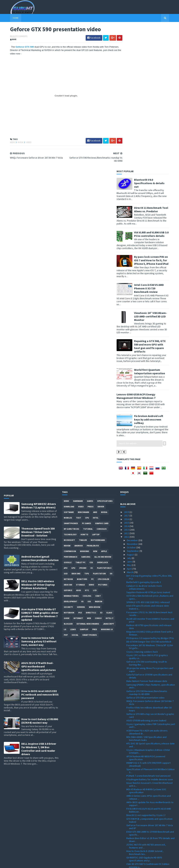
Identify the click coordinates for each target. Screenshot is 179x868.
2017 (127, 372)
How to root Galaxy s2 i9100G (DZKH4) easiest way (40, 577)
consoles (102, 385)
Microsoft (69, 396)
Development (71, 458)
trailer (83, 396)
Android (79, 402)
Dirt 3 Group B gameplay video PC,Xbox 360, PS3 (149, 433)
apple (104, 408)
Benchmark (83, 369)
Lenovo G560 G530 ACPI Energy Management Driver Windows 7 (142, 252)
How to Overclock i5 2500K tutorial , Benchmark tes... (145, 709)
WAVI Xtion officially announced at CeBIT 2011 (150, 760)
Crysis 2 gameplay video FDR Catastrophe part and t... (151, 582)
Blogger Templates (42, 863)
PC (92, 435)
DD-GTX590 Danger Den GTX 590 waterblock (149, 498)
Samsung (86, 413)
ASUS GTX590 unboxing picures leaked (146, 577)
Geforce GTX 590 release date (142, 727)
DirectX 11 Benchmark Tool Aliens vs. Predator (157, 66)
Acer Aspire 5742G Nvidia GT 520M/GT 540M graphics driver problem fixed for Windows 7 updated (40, 471)
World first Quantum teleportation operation (156, 228)
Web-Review (95, 463)
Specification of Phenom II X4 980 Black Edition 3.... (151, 627)
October (132, 404)
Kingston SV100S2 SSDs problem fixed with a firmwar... (150, 489)
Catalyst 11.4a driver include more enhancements (144, 444)
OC (92, 424)
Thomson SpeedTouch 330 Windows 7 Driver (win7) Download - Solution (38, 388)
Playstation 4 (104, 424)
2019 (127, 368)
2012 (127, 390)
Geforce (68, 447)
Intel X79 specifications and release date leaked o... (148, 463)
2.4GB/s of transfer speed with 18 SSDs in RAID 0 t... (151, 827)
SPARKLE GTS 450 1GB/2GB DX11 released (148, 459)
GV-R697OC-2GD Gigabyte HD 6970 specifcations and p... (144, 715)
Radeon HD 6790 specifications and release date (149, 483)
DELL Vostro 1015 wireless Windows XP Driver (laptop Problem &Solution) (38, 441)
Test (79, 374)
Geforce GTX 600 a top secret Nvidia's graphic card (150, 572)
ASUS (79, 447)
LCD (95, 447)
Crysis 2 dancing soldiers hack (142, 508)
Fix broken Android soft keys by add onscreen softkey (155, 276)
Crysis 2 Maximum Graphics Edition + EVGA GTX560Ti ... (148, 608)
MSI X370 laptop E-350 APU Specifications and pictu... (150, 771)
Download (69, 363)
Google (68, 419)
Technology (70, 391)
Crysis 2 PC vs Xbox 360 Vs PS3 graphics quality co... (147, 513)
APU (66, 424)
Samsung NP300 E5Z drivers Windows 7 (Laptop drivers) (39, 362)
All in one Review (103, 413)
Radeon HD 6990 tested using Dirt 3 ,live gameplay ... (147, 820)
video (23, 143)
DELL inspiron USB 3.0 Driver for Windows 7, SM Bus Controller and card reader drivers (39, 605)
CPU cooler (103, 435)
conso (98, 475)
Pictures (103, 441)
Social (75, 491)
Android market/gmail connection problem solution (40, 415)
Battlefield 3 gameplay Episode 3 (144, 438)
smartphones (71, 380)
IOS (89, 458)
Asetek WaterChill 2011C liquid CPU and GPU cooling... (149, 794)
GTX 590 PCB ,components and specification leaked (149, 677)
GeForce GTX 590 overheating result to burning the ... (147, 519)
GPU (73, 424)
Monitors (82, 435)
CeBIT (98, 452)
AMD (95, 369)
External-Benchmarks (88, 480)
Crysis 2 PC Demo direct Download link (146, 832)
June (130, 418)
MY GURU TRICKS (71, 385)
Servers (81, 463)
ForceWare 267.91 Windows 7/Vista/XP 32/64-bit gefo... (150, 503)
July (129, 414)
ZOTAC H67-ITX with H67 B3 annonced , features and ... (146, 702)
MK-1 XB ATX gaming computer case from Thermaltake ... (148, 755)
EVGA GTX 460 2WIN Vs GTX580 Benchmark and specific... (150, 689)
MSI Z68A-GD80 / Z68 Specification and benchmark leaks (146, 595)
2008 (127, 849)
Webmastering (71, 452)
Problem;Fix (93, 402)
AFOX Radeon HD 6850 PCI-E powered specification (146, 614)
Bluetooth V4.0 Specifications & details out (155, 39)
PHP (66, 491)
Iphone (83, 424)
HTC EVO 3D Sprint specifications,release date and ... (151, 601)
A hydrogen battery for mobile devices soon (150, 636)
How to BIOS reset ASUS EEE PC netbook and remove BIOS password (40, 551)
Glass (109, 469)
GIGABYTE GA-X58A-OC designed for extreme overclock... (150, 801)
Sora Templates (22, 863)
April (130, 425)
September (133, 407)
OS (111, 430)
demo (91, 441)
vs (82, 458)
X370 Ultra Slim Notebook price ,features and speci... (150, 454)
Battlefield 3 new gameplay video (144, 750)
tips (87, 430)
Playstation (99, 430)
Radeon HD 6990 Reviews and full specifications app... (144, 738)
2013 (127, 386)
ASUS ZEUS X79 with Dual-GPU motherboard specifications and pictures (39, 523)
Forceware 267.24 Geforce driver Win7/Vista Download (149, 814)
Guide (67, 475)
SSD (66, 430)
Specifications (105, 357)
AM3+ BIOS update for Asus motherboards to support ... (150, 660)
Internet (78, 475)
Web (89, 475)
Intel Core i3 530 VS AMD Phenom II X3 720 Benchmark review (155, 145)
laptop (96, 391)
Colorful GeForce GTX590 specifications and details (149, 532)
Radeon (99, 458)
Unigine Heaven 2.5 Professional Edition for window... (149, 781)
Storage (80, 441)
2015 (127, 379)
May (129, 421)
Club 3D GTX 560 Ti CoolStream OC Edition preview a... (148, 722)
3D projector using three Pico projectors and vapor (150, 526)
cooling (87, 452)
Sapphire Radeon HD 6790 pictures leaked (148, 449)
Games (90, 357)
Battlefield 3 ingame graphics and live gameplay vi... (146, 788)
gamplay (84, 486)
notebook (69, 469)
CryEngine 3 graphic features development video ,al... (149, 732)
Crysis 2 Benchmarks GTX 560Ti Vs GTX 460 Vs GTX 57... (150, 765)
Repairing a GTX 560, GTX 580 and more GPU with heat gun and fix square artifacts (156, 202)
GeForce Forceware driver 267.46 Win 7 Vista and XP (150, 683)
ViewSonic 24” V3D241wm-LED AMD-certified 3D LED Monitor (157, 173)
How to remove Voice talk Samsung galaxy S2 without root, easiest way (39, 498)
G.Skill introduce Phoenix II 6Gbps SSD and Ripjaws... (148, 807)
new (95, 408)
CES (91, 419)
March (130, 429)
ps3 (80, 469)
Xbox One (76, 430)
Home (9, 18)
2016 (127, 375)
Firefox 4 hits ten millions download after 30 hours (149, 565)
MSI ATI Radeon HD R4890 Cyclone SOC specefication (146, 647)
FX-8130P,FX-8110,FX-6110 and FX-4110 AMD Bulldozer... (149, 666)
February (132, 835)
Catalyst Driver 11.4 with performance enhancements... (146, 745)
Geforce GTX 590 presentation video (145, 554)
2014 (127, 382)
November (133, 400)
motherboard (98, 396)
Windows (85, 408)
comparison (70, 408)
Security (68, 463)
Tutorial (88, 385)
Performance (71, 413)
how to (84, 391)
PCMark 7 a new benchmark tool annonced (148, 632)
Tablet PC (80, 419)
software (69, 369)
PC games (87, 380)
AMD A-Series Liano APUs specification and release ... (149, 654)
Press (91, 363)
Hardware (78, 357)
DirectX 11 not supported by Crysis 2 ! (146, 671)
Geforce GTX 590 (19, 47)
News (6, 143)
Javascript (109, 480)
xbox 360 (68, 441)
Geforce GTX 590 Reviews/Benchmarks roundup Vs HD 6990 (147, 549)
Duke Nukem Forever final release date (147, 537)
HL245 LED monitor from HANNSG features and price (150, 476)
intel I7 (109, 475)
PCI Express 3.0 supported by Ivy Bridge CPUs (150, 494)
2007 (127, 853)
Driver (101, 363)
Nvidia (15, 143)
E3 (101, 469)
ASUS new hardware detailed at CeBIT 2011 (149, 776)
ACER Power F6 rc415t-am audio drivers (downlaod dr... (147, 588)
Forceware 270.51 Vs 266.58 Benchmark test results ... (149, 470)
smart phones (90, 491)
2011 (127, 393)
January (131, 839)
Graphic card (102, 380)
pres (95, 486)
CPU (87, 374)
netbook (68, 435)
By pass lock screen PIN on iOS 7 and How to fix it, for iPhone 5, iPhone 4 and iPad (157, 117)
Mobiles (68, 374)
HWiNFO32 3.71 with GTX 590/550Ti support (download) (148, 621)
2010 (127, 842)
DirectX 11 (91, 469)
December (133, 397)
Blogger (68, 480)
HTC (87, 447)
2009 (127, 846)
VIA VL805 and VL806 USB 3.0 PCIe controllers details (157, 90)
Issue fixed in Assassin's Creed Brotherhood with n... (149, 641)
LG (65, 486)
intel (96, 374)
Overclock (102, 419)
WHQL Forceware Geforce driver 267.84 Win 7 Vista (150, 559)
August (131, 411)
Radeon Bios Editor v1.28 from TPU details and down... (150, 696)
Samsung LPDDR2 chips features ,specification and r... (151, 542)
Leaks (73, 486)
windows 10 (107, 486)
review (67, 402)
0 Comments (16, 37)
